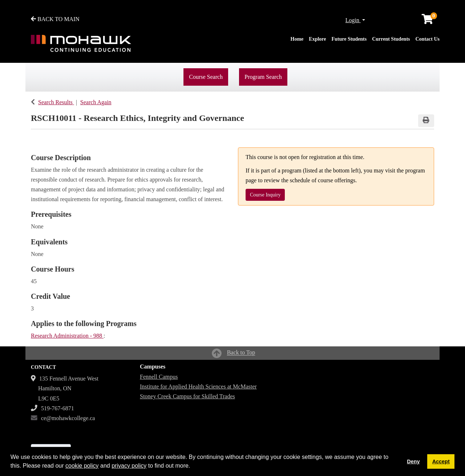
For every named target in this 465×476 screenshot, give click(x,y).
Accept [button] (441, 461)
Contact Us (428, 39)
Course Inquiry (265, 195)
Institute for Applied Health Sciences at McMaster (198, 387)
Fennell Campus (159, 377)
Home (297, 39)
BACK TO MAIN (55, 19)
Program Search (263, 77)
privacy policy (129, 466)
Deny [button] (413, 461)
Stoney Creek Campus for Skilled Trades (187, 396)
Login (353, 20)
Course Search (206, 77)
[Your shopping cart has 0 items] (428, 21)
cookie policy (82, 466)
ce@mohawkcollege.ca (68, 418)
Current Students (391, 39)
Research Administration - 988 (67, 336)
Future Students (349, 39)
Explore (317, 39)
